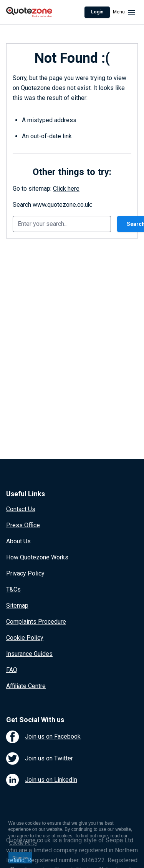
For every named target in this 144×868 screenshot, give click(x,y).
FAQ (12, 670)
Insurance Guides (29, 654)
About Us (18, 541)
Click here (66, 189)
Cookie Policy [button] (23, 843)
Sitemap (17, 606)
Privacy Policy (25, 573)
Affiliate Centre (26, 686)
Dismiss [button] (20, 858)
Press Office (23, 525)
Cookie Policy (25, 638)
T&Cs (13, 589)
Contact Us (21, 509)
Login (97, 12)
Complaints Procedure (36, 622)
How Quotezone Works (37, 557)
